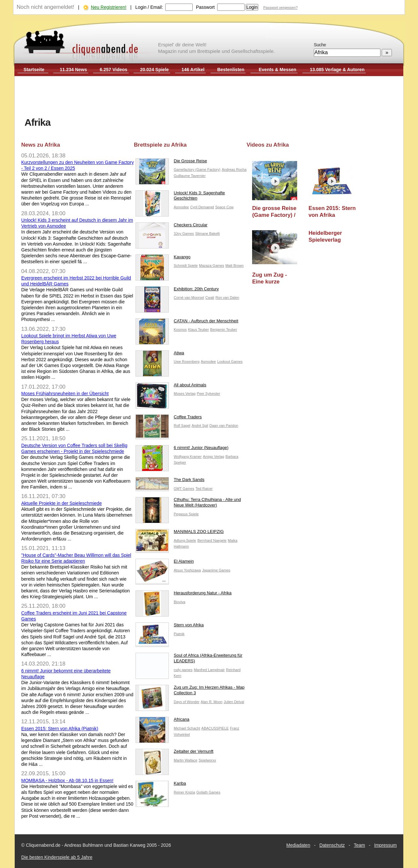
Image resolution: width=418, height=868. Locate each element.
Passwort (205, 7)
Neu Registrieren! (109, 7)
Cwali (210, 297)
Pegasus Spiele (186, 514)
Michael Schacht (187, 728)
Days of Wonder (187, 702)
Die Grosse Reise (171, 162)
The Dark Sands (170, 481)
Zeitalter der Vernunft (174, 753)
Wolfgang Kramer (188, 457)
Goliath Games (208, 792)
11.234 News (73, 70)
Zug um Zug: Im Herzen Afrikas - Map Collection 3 (190, 692)
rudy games (183, 670)
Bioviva (179, 602)
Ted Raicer (204, 489)
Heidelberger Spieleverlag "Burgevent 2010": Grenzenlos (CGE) (332, 237)
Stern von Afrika (170, 627)
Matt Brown (234, 265)
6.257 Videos (113, 70)
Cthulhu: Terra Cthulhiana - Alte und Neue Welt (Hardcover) (188, 504)
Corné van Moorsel (189, 297)
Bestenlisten (231, 70)
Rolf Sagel (182, 426)
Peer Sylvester (209, 394)
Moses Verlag (185, 394)
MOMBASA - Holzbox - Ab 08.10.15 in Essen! (67, 780)
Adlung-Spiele (185, 540)
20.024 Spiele (154, 70)
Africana (162, 721)
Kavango (163, 258)
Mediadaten (298, 845)
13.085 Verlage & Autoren (337, 70)
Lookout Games (230, 362)
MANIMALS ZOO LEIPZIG (180, 533)
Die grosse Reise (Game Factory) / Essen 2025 (274, 212)
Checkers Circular (171, 226)
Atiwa (160, 354)
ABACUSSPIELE (215, 728)
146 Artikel (193, 70)
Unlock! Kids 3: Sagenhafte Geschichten (180, 197)
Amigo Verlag (213, 457)
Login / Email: (149, 7)
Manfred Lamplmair (209, 670)
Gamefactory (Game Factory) (197, 169)
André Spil (200, 426)
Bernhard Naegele (212, 540)
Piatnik (179, 634)
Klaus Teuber (199, 330)
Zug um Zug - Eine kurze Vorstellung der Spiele (272, 278)
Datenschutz (332, 845)
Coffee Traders (169, 418)
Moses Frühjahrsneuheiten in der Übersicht (65, 394)
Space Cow (224, 207)
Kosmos (180, 330)
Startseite (34, 70)
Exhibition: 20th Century (177, 290)
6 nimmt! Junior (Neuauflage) (182, 449)
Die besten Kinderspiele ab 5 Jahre (57, 857)
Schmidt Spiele (186, 265)
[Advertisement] (209, 97)
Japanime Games (216, 570)
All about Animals (171, 386)
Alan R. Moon (212, 702)
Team (360, 845)
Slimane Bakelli (208, 233)
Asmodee (181, 207)
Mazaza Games (211, 265)
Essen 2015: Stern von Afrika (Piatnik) (60, 729)
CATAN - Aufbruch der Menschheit (187, 322)
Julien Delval (234, 702)
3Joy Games (184, 233)
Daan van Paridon (224, 426)
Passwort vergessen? (280, 8)
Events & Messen (277, 70)
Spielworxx (207, 760)
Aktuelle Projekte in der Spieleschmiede (62, 503)
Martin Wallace (185, 760)
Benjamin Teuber (224, 330)
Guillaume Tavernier (190, 176)
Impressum (386, 845)
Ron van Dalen (227, 297)
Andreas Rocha (234, 169)
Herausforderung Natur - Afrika (184, 595)
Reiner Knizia (184, 792)
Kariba (161, 785)
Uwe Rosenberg (187, 362)
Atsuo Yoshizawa (187, 570)
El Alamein (165, 563)
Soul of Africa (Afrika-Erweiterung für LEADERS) (189, 660)
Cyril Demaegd (202, 207)
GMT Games (184, 489)
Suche (320, 45)
